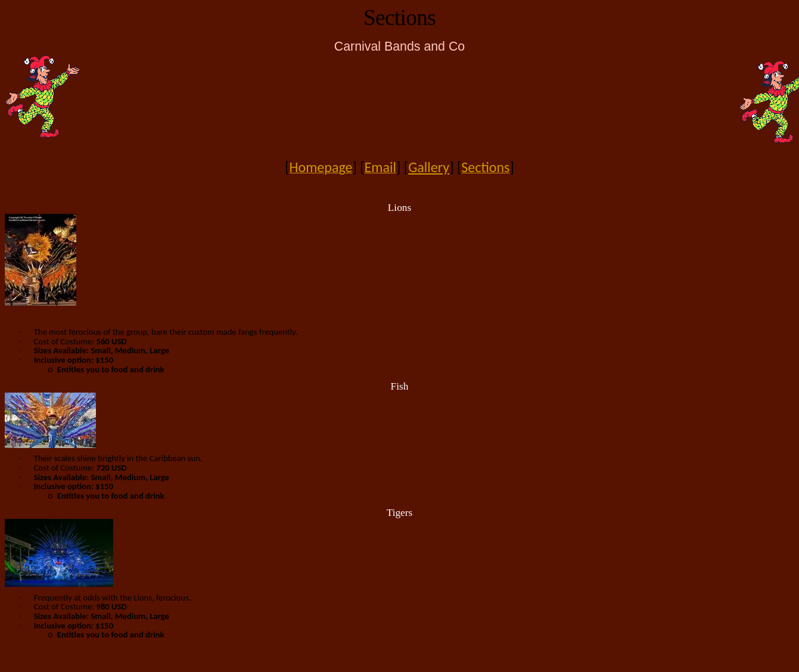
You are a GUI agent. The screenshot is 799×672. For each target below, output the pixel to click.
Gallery (429, 167)
